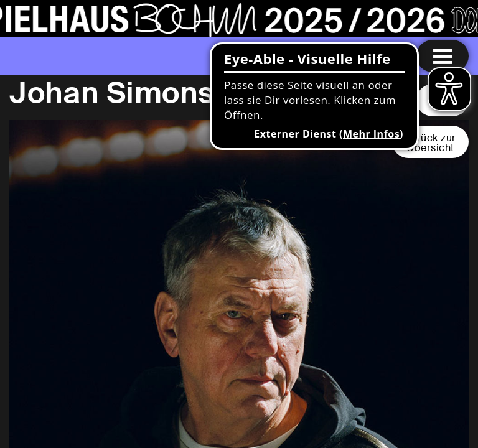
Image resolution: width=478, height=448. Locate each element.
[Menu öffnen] (443, 56)
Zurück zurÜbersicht (430, 143)
